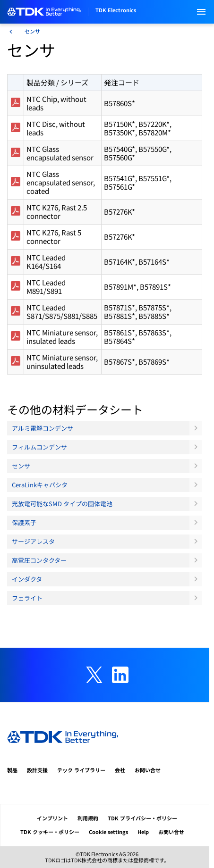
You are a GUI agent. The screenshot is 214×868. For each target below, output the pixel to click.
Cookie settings (108, 832)
